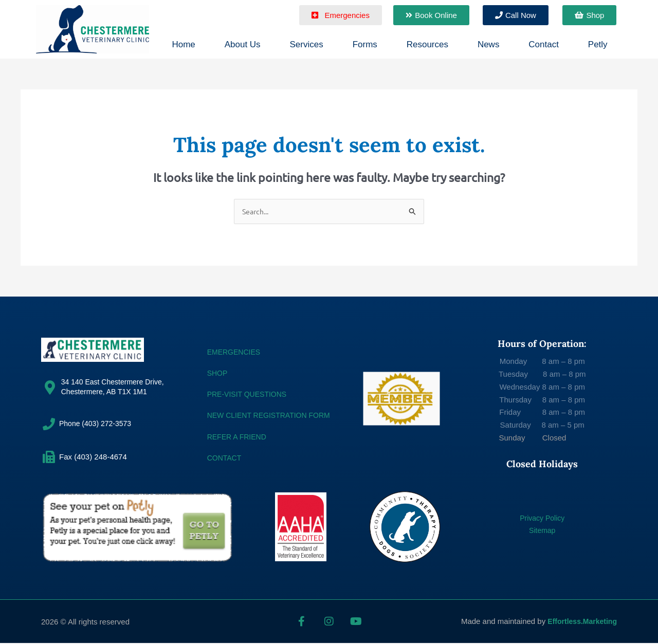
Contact (544, 44)
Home (183, 44)
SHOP (218, 373)
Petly (598, 44)
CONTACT (225, 458)
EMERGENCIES (236, 352)
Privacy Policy (542, 518)
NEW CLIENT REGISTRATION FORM (273, 416)
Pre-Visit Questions (250, 395)
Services (307, 44)
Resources (427, 44)
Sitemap (542, 531)
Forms (365, 44)
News (489, 44)
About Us (243, 44)
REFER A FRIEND (239, 437)
